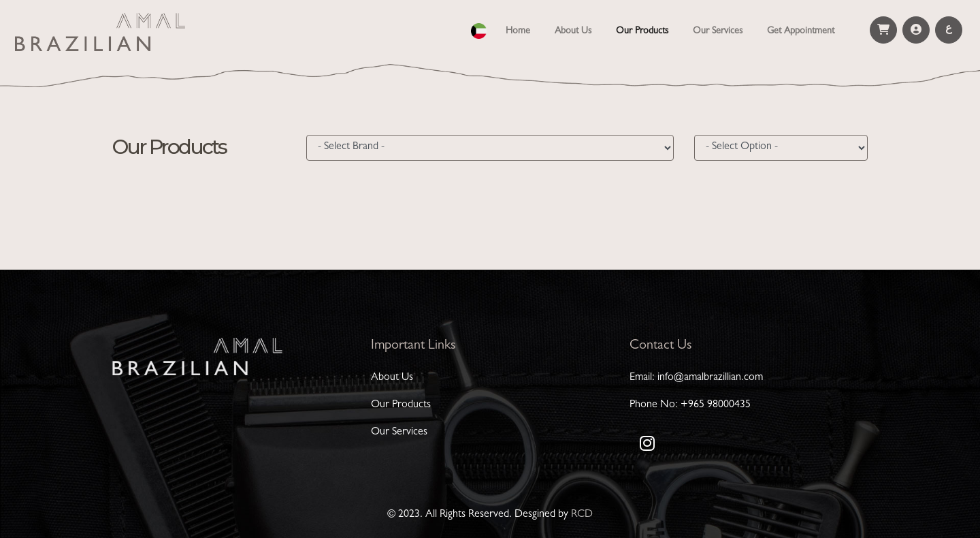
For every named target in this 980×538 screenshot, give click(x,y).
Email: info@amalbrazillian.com (696, 378)
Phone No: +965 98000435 (690, 405)
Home (521, 30)
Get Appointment (801, 31)
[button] (479, 29)
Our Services (718, 31)
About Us (573, 31)
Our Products (642, 31)
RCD (582, 515)
